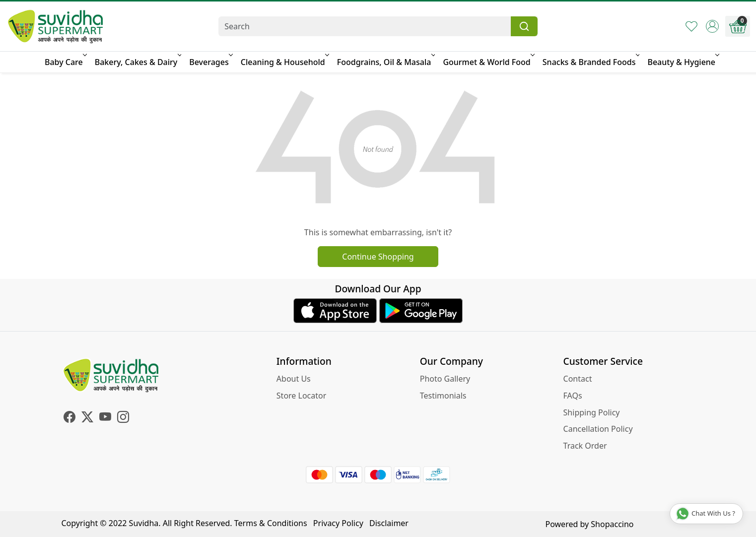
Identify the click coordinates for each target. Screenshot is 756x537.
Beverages (210, 62)
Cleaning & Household (284, 62)
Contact (578, 379)
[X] (87, 418)
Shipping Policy (592, 412)
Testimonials (443, 396)
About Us (294, 379)
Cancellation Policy (598, 429)
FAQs (573, 396)
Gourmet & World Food (488, 62)
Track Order (585, 446)
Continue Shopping (378, 257)
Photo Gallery (445, 379)
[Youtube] (105, 418)
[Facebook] (69, 418)
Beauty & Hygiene (683, 62)
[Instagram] (123, 418)
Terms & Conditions (271, 523)
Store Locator (302, 396)
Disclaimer (389, 523)
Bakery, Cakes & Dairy (137, 62)
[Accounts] (712, 26)
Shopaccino (612, 524)
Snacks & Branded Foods (590, 62)
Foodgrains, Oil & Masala (385, 62)
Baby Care (65, 62)
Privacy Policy (338, 523)
